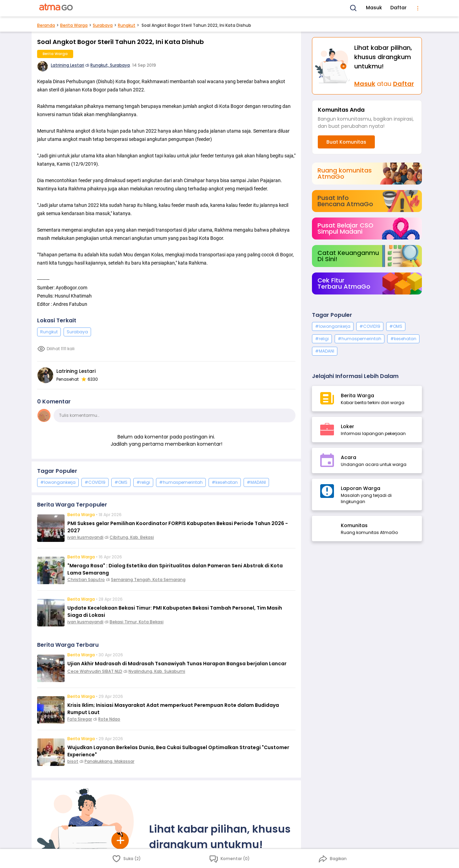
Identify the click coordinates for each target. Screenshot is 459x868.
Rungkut (127, 25)
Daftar (399, 8)
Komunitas (354, 525)
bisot (73, 761)
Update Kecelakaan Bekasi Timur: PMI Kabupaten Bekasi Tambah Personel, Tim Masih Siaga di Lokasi (175, 611)
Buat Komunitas (346, 142)
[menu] (418, 8)
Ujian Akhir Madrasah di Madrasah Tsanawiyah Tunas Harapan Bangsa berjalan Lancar (177, 664)
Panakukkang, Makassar (109, 761)
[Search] (354, 8)
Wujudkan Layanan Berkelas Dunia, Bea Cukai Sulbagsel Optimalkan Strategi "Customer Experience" (178, 751)
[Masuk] (333, 66)
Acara (349, 457)
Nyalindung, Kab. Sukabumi (157, 671)
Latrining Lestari (68, 65)
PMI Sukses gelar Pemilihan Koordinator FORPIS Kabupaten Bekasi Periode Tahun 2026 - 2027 (178, 527)
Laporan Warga (361, 488)
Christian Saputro (86, 580)
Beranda (46, 25)
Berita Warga (74, 25)
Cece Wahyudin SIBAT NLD (95, 671)
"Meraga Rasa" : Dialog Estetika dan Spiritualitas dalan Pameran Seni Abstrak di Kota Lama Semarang (175, 569)
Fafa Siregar (80, 719)
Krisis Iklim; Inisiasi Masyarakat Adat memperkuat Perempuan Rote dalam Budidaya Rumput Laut (173, 709)
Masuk (374, 8)
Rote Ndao (109, 719)
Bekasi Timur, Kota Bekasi (137, 622)
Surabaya (103, 25)
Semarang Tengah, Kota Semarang (148, 580)
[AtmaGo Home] (56, 8)
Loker (348, 426)
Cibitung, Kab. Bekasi (132, 537)
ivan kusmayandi (85, 537)
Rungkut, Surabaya (110, 65)
